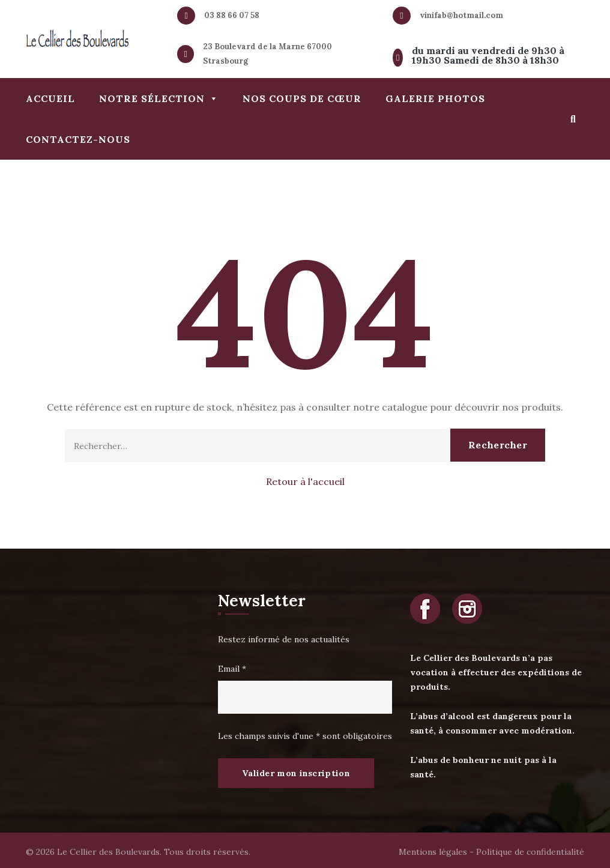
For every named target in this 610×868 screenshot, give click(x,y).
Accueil (50, 98)
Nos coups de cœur (302, 98)
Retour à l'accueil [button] (305, 481)
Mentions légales (433, 852)
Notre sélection (159, 98)
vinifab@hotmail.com (461, 15)
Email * (232, 669)
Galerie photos (435, 98)
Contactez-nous (78, 139)
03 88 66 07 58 (232, 15)
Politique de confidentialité (530, 852)
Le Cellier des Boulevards (108, 852)
